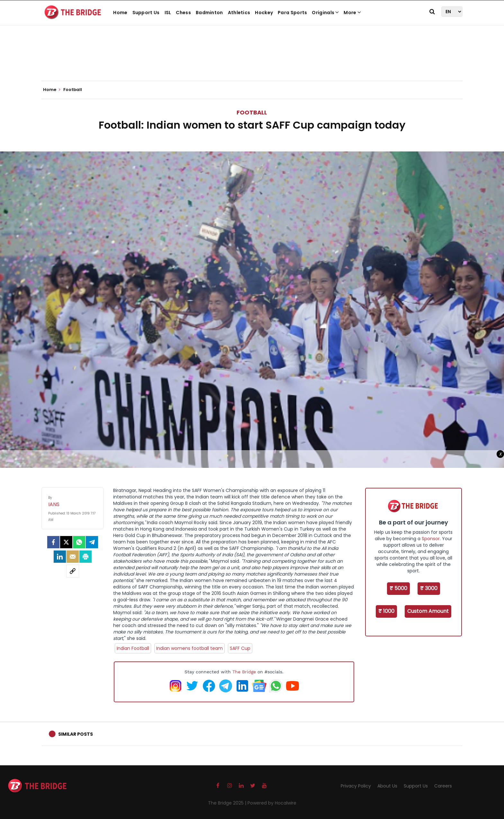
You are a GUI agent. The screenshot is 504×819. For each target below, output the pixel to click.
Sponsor (431, 539)
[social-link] (73, 571)
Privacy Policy (356, 786)
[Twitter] (66, 542)
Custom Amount (428, 611)
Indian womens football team (189, 648)
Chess (183, 13)
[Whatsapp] (79, 542)
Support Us (146, 13)
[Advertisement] (252, 61)
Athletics (239, 13)
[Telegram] (92, 542)
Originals (325, 13)
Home (120, 13)
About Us (387, 786)
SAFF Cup (240, 648)
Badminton (209, 13)
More (352, 13)
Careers (443, 786)
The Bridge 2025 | (228, 803)
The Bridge (244, 672)
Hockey (264, 13)
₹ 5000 (398, 588)
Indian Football (133, 648)
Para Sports (292, 13)
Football (252, 112)
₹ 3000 (429, 588)
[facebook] (53, 542)
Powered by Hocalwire (272, 803)
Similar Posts (76, 734)
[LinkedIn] (60, 557)
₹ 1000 (386, 611)
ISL (168, 13)
